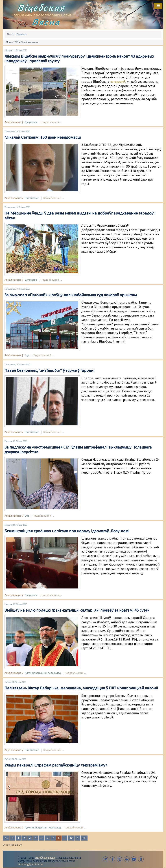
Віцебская (41, 8)
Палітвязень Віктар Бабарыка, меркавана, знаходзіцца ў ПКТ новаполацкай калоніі (81, 688)
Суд (27, 355)
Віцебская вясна (45, 858)
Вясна (46, 22)
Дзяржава (31, 122)
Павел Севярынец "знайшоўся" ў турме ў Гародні (49, 371)
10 (71, 838)
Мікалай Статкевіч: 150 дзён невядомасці (43, 138)
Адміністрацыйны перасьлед (43, 673)
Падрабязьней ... (51, 122)
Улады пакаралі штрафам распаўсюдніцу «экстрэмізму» (56, 765)
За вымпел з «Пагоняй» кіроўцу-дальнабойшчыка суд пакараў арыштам (71, 295)
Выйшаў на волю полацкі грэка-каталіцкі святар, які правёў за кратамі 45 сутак (77, 611)
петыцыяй (118, 82)
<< (6, 838)
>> (84, 838)
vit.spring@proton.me (30, 864)
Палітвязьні (32, 198)
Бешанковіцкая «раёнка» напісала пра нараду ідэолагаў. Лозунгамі (67, 531)
